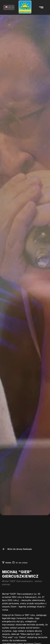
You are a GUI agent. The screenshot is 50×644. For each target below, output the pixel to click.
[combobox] (9, 7)
